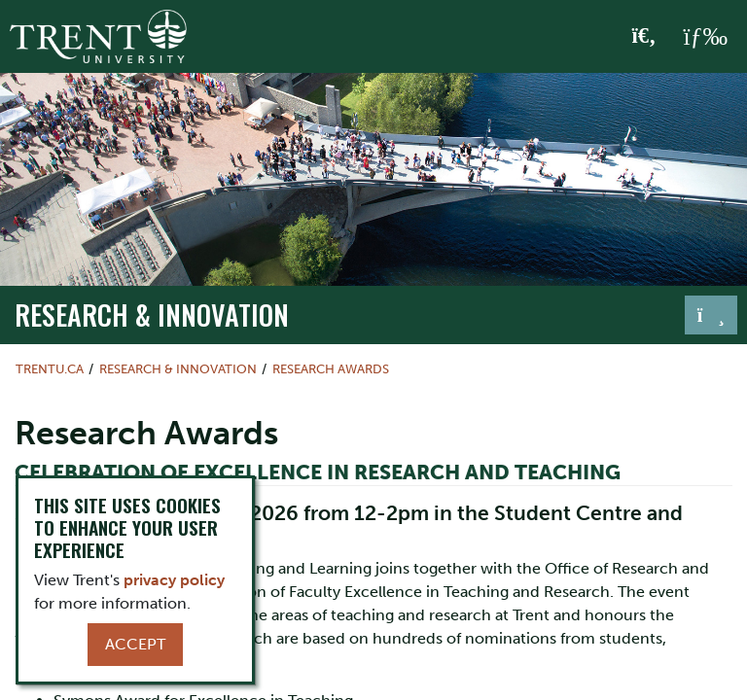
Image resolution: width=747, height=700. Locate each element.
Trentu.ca (50, 369)
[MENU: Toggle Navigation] (705, 37)
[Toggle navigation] (711, 315)
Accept (135, 644)
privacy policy (174, 580)
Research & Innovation (152, 314)
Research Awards (331, 369)
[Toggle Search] (644, 37)
